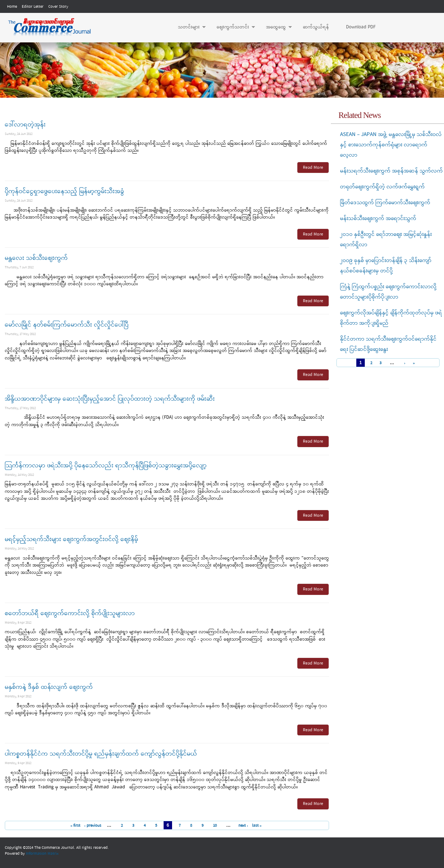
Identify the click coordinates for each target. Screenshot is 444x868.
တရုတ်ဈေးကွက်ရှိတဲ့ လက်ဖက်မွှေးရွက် (382, 187)
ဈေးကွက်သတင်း (232, 27)
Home (12, 7)
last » (257, 826)
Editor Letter (33, 7)
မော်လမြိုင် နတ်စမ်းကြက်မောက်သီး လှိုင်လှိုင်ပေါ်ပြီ (67, 325)
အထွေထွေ (275, 27)
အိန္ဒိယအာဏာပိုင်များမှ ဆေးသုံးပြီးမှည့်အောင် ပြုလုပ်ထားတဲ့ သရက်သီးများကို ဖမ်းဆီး (110, 399)
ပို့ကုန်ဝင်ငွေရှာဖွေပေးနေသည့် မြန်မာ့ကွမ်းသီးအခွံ (64, 191)
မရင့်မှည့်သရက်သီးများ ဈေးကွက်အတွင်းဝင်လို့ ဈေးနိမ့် (71, 539)
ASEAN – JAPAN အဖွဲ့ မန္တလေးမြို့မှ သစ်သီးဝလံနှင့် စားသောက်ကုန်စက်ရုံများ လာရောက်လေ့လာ (391, 145)
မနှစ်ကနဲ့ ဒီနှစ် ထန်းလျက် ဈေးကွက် (49, 687)
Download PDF (361, 27)
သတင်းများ (188, 27)
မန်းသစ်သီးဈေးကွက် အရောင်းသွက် (378, 219)
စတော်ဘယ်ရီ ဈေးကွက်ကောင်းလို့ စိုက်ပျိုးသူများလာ (70, 613)
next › (243, 826)
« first (76, 826)
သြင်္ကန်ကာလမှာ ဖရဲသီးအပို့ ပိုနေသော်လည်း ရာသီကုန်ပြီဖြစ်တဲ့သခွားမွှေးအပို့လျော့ (106, 466)
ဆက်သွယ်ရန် (316, 27)
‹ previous (93, 826)
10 (215, 826)
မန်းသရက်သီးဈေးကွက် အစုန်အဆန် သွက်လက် (391, 171)
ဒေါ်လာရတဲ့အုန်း (25, 125)
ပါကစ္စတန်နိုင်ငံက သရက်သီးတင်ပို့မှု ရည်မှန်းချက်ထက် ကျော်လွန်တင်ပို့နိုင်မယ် (101, 754)
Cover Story (58, 7)
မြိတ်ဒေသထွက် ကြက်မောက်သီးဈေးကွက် (385, 203)
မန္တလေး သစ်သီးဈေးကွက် (36, 258)
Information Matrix (42, 854)
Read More (313, 168)
